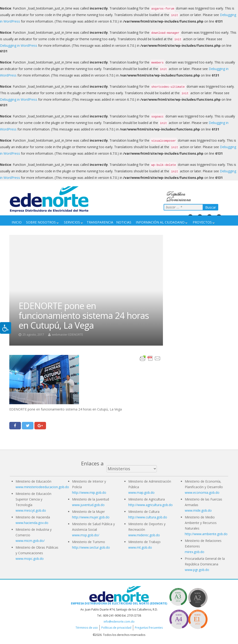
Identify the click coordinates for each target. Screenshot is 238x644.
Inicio (17, 222)
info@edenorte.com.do (119, 622)
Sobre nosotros (41, 222)
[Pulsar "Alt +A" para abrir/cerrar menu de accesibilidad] (6, 328)
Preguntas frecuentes (149, 628)
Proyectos (202, 222)
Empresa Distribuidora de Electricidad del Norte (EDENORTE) (119, 603)
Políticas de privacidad (116, 628)
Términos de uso (87, 628)
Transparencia (100, 222)
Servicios (72, 222)
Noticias (124, 222)
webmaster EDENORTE (68, 335)
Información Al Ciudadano (160, 222)
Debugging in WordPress (19, 45)
